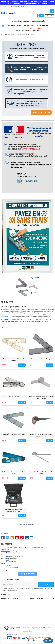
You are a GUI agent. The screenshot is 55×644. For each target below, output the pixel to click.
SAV (14, 553)
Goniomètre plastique (14, 397)
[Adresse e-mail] (20, 584)
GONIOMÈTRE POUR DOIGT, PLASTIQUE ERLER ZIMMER (41, 397)
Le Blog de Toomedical (28, 574)
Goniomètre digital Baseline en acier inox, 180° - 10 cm (41, 435)
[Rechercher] (40, 11)
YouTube (17, 538)
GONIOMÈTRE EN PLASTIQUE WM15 (14, 434)
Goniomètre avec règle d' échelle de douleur (14, 360)
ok (46, 584)
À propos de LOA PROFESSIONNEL (11, 7)
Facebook (3, 538)
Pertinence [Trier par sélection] (5, 328)
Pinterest (22, 538)
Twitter (8, 538)
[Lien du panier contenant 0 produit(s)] (40, 16)
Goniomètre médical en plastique (41, 359)
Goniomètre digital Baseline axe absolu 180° (14, 473)
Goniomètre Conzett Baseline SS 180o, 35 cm (41, 473)
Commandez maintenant (39, 3)
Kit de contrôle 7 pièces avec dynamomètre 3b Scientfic (14, 510)
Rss (12, 538)
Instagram (27, 538)
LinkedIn (32, 538)
